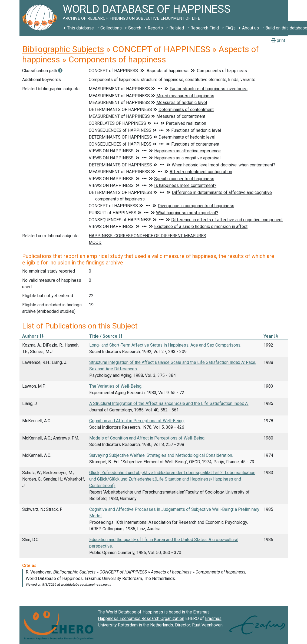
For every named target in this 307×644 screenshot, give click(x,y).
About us (250, 28)
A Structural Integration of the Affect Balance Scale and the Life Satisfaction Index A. (169, 403)
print (278, 40)
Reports (155, 28)
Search (135, 28)
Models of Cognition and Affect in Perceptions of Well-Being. (147, 438)
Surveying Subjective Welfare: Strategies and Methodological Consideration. (161, 455)
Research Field (205, 28)
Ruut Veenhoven (207, 625)
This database (80, 28)
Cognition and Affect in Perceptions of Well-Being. (137, 421)
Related (177, 28)
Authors (33, 336)
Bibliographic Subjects (63, 49)
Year (271, 336)
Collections (111, 28)
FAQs (230, 28)
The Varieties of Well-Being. (116, 386)
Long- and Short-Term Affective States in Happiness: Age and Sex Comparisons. (165, 345)
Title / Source (106, 336)
